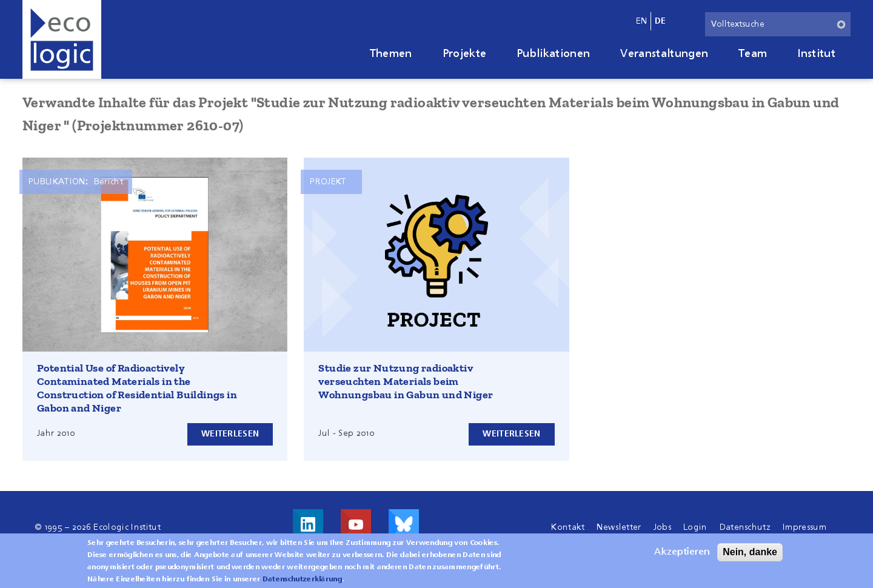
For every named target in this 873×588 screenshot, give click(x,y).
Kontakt (568, 527)
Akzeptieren (682, 555)
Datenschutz (745, 527)
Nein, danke (750, 554)
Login (695, 527)
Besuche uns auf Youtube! (356, 524)
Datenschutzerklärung (302, 582)
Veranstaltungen (664, 54)
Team (753, 54)
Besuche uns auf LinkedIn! (308, 524)
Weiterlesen (230, 434)
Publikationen (553, 54)
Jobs (662, 527)
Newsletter (619, 527)
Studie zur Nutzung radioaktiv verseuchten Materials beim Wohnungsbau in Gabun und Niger (406, 381)
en (642, 21)
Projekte (465, 54)
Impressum (804, 527)
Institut (816, 54)
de (661, 21)
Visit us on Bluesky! (404, 524)
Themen (391, 54)
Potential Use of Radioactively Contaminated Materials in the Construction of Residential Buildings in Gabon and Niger (137, 388)
